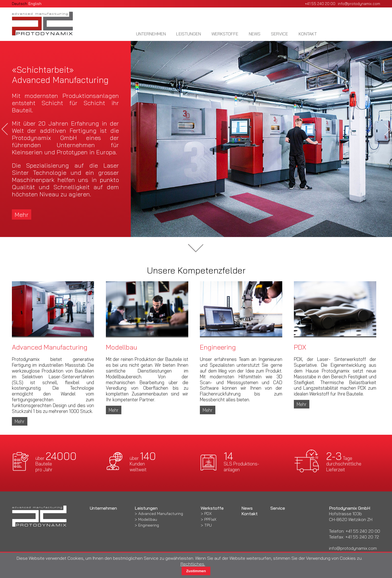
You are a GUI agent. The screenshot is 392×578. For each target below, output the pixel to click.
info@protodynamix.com (359, 3)
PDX (208, 514)
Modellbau (148, 519)
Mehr (22, 214)
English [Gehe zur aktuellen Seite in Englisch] (35, 3)
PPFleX (210, 519)
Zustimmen (196, 571)
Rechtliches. (193, 564)
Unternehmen (151, 34)
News (255, 34)
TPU (208, 525)
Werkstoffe (225, 34)
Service (279, 34)
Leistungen (189, 34)
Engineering (149, 525)
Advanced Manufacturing (161, 514)
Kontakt (308, 34)
